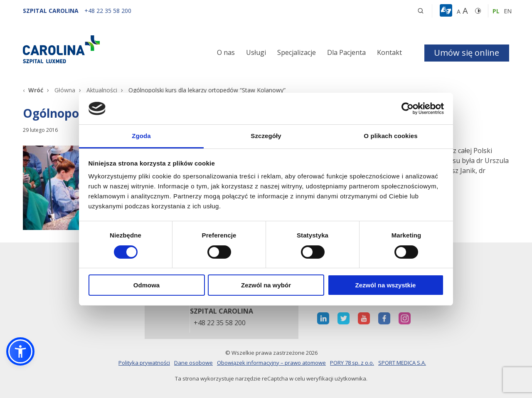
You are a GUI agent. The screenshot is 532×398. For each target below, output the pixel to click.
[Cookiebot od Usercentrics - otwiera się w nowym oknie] (408, 109)
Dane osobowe (193, 363)
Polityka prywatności (144, 363)
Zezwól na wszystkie (386, 285)
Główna (65, 90)
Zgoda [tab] (141, 136)
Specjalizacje (297, 52)
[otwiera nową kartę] (323, 318)
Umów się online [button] (467, 53)
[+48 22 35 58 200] (108, 11)
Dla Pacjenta (346, 52)
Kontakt (389, 52)
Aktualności (102, 90)
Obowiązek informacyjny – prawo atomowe (271, 363)
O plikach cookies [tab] (390, 136)
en (508, 11)
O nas (226, 52)
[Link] (100, 49)
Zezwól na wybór (266, 285)
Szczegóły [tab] (266, 136)
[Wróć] (33, 90)
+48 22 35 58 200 (220, 323)
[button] (447, 11)
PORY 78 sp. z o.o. (352, 363)
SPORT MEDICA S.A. (402, 363)
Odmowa (147, 285)
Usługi (256, 52)
